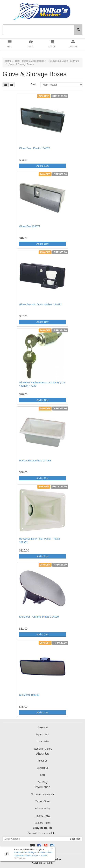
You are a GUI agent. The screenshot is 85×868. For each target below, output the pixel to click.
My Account (42, 734)
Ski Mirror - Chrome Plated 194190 (39, 617)
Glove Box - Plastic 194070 (35, 148)
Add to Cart (43, 166)
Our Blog (42, 782)
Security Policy (42, 823)
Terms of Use (42, 801)
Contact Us (42, 768)
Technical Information (42, 794)
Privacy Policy (42, 809)
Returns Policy (42, 816)
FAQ (42, 775)
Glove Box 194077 (30, 226)
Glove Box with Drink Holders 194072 (40, 304)
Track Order (42, 742)
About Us (42, 761)
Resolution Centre (42, 749)
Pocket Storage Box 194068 (35, 460)
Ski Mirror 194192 (29, 695)
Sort (33, 84)
